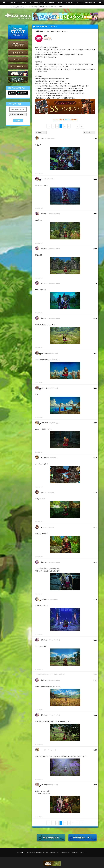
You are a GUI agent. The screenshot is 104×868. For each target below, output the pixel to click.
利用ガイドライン (54, 852)
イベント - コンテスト (31, 7)
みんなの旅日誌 (49, 2)
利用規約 (19, 852)
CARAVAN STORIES (52, 863)
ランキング (70, 2)
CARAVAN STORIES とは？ (18, 73)
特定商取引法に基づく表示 (42, 852)
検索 (19, 121)
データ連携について (18, 66)
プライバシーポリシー (29, 852)
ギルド (60, 2)
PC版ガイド (18, 53)
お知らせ (23, 2)
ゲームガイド (18, 80)
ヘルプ (79, 2)
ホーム (8, 7)
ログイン (18, 60)
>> (82, 126)
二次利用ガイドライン (65, 852)
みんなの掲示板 (35, 2)
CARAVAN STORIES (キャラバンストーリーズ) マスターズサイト (18, 16)
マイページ (13, 2)
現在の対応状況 (90, 2)
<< (48, 126)
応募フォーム (83, 852)
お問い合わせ (75, 852)
